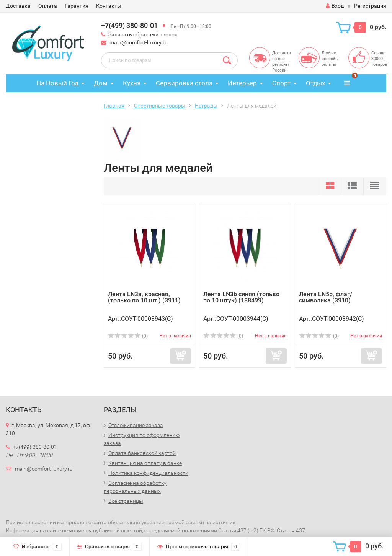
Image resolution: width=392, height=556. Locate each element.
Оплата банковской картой (142, 453)
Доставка (18, 6)
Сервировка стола (184, 83)
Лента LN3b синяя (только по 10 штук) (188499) (241, 297)
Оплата (48, 6)
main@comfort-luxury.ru (139, 42)
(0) (128, 336)
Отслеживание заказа (136, 425)
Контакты (109, 6)
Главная (114, 106)
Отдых (315, 83)
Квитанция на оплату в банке (145, 463)
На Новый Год (57, 83)
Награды (206, 106)
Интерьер (242, 83)
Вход (335, 6)
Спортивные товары (160, 106)
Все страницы (126, 501)
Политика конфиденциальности (148, 473)
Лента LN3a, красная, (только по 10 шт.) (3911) (144, 297)
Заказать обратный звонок (143, 34)
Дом (101, 83)
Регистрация (370, 6)
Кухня (132, 83)
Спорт (281, 83)
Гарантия (77, 6)
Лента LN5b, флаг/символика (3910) (326, 297)
